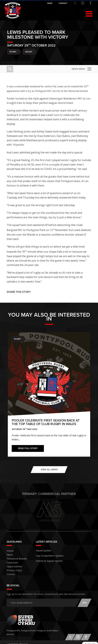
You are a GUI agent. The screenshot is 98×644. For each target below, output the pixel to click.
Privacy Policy (13, 567)
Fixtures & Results (15, 559)
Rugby (13, 52)
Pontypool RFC (13, 11)
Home (10, 551)
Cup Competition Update (48, 555)
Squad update (42, 550)
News (9, 555)
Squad (29, 52)
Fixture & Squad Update (47, 560)
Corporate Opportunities (18, 563)
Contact (10, 570)
